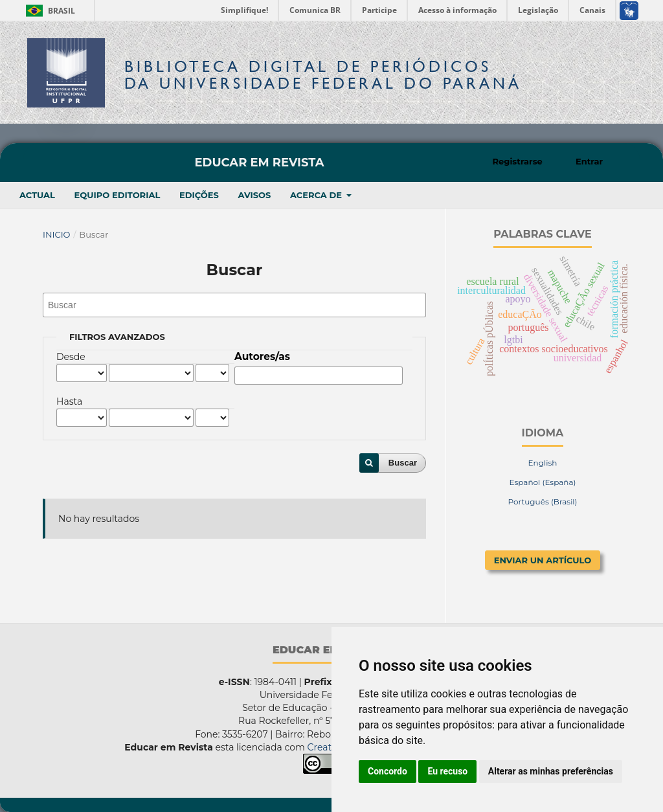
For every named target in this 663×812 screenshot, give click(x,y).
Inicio (57, 234)
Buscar (403, 463)
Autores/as (262, 356)
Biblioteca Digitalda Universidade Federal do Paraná (323, 75)
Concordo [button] (388, 771)
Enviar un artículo (543, 560)
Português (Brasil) (542, 502)
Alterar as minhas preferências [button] (551, 771)
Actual (37, 195)
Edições (199, 195)
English (543, 463)
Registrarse (518, 161)
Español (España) (542, 482)
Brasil (48, 11)
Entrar (589, 161)
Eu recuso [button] (447, 771)
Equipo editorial (118, 195)
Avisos (254, 195)
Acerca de (317, 195)
